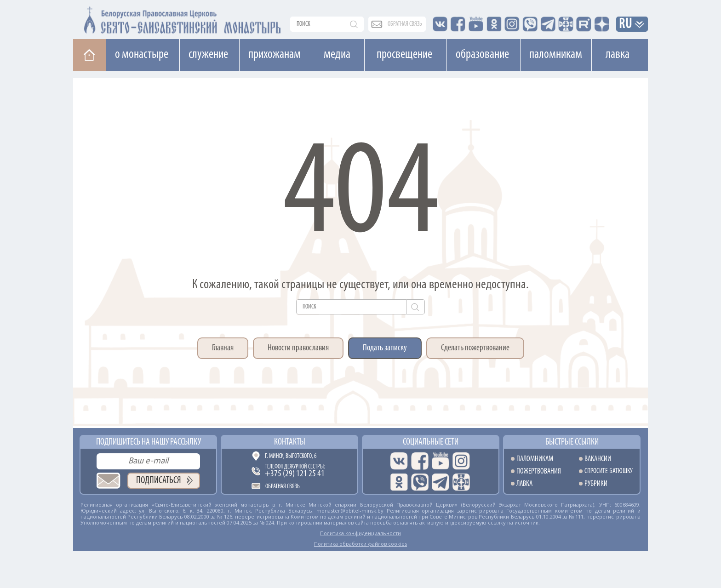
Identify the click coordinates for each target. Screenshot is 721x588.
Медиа (337, 55)
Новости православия (298, 348)
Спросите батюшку (609, 471)
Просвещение (404, 55)
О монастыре (142, 55)
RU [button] (626, 25)
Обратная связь (283, 487)
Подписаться (159, 481)
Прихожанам (275, 55)
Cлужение (208, 55)
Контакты (290, 442)
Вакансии (598, 459)
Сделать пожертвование (475, 348)
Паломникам (556, 55)
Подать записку (385, 348)
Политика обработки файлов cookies (360, 544)
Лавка (618, 55)
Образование (482, 55)
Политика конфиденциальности (360, 533)
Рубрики (596, 484)
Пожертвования (539, 471)
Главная (223, 348)
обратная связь (405, 24)
